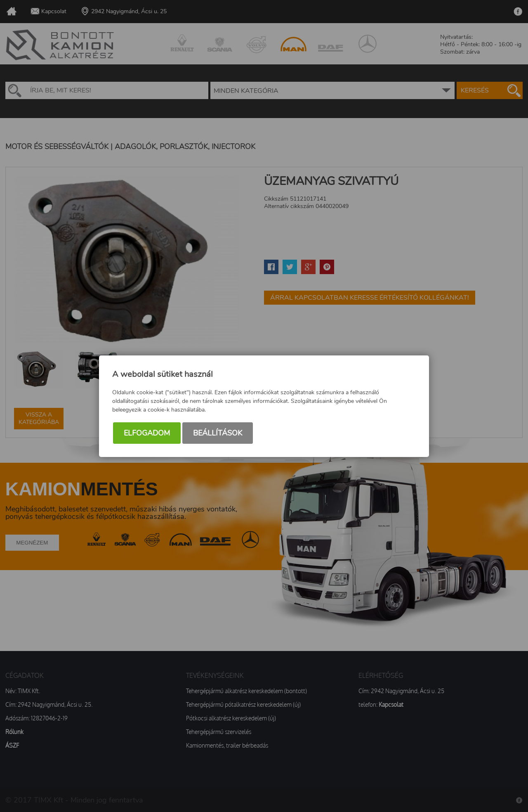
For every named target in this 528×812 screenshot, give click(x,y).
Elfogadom (147, 433)
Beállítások (218, 433)
